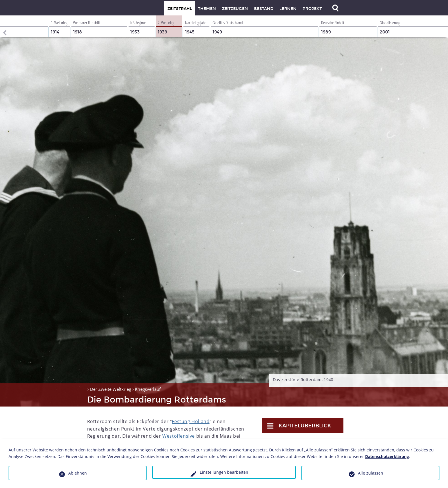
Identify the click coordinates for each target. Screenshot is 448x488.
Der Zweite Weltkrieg (111, 389)
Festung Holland (191, 421)
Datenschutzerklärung (387, 456)
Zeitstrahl (180, 9)
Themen (207, 9)
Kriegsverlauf (148, 389)
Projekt (312, 9)
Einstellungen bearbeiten (224, 472)
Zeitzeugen (235, 9)
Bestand (264, 9)
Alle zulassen (371, 473)
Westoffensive (179, 436)
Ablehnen (78, 473)
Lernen (288, 9)
